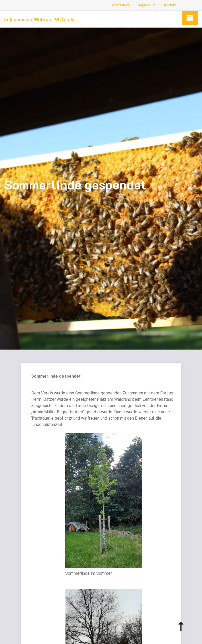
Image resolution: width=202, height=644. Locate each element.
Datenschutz (120, 5)
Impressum (147, 5)
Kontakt (170, 5)
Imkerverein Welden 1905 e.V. (39, 19)
